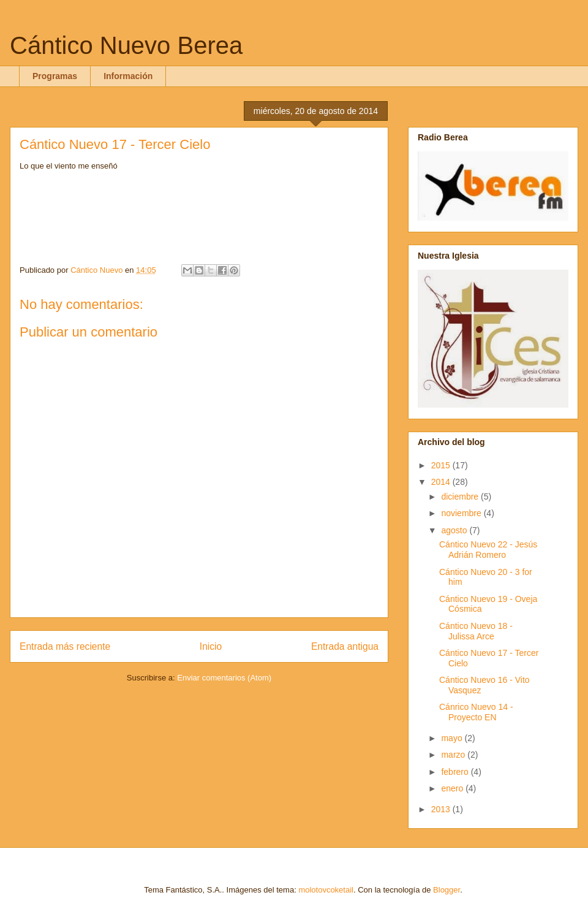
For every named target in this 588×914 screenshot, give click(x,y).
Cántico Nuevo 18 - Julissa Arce (476, 631)
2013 (442, 809)
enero (453, 788)
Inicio (211, 646)
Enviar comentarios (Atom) (224, 678)
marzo (454, 755)
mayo (453, 738)
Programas (55, 76)
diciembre (461, 497)
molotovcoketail (326, 890)
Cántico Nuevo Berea (126, 45)
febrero (456, 772)
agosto (455, 530)
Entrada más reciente (65, 646)
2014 (442, 482)
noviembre (462, 513)
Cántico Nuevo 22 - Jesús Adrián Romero (488, 550)
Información (128, 76)
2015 (442, 465)
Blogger (447, 890)
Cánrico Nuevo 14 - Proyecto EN (476, 712)
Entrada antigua (345, 646)
